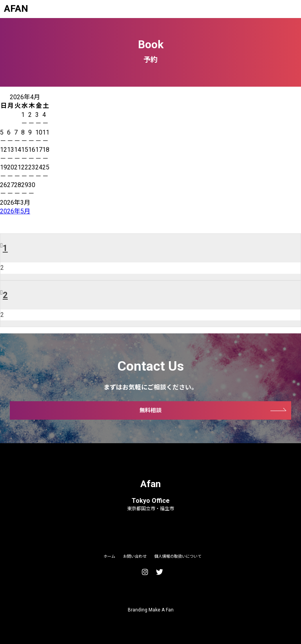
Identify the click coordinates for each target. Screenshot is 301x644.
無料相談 (150, 410)
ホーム (109, 556)
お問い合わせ (135, 556)
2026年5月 (15, 211)
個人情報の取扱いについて (178, 556)
